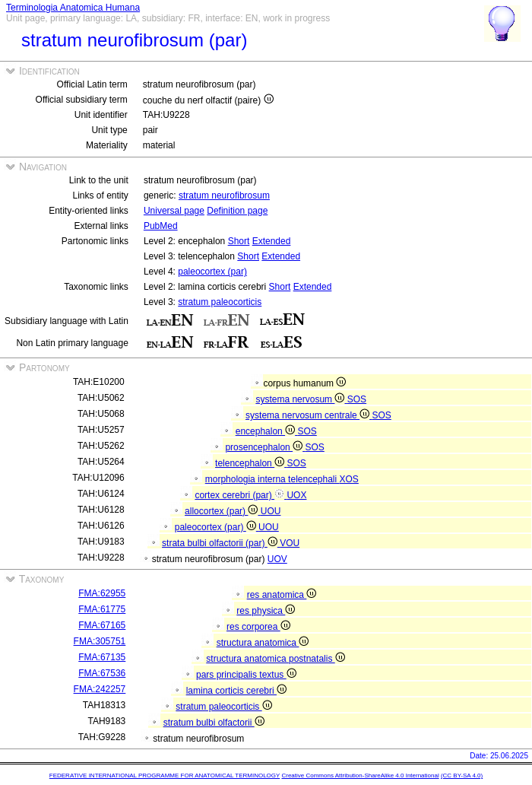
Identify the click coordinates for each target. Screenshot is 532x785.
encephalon (267, 431)
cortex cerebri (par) (241, 495)
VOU (290, 543)
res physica (266, 611)
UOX (296, 495)
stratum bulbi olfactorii (214, 723)
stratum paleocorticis (220, 302)
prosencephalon (265, 447)
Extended (272, 241)
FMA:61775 (102, 609)
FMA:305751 (100, 641)
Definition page (237, 211)
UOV (277, 559)
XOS (349, 479)
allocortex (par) (223, 511)
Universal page (174, 211)
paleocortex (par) (212, 272)
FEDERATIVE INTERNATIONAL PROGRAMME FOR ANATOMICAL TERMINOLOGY (165, 775)
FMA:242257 (100, 689)
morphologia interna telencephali (272, 479)
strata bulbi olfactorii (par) (221, 543)
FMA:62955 (102, 593)
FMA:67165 (102, 625)
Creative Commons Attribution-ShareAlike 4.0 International (360, 775)
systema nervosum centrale (309, 415)
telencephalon (251, 463)
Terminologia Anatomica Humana (73, 8)
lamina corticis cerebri (236, 691)
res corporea (258, 627)
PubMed (161, 226)
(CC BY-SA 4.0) (462, 775)
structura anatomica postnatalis (275, 659)
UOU (271, 511)
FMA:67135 (102, 657)
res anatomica (282, 595)
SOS (357, 399)
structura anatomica (263, 643)
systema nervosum (301, 399)
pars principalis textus (246, 675)
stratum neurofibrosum (224, 195)
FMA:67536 (102, 673)
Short (239, 241)
